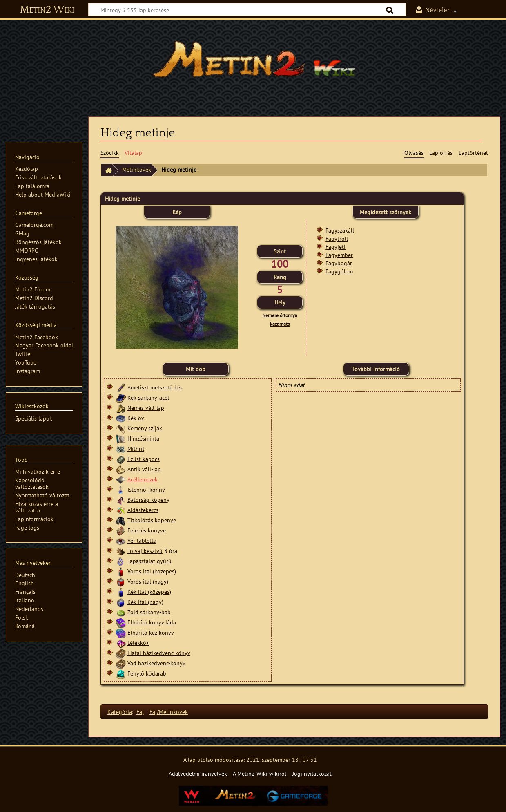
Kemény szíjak (145, 428)
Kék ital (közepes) (149, 592)
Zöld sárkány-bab (149, 612)
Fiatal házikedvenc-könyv (159, 653)
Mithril (136, 449)
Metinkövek (137, 169)
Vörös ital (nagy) (148, 581)
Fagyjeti (335, 247)
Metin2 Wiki (47, 10)
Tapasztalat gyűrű (149, 561)
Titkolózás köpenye (152, 520)
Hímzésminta (143, 438)
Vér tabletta (142, 540)
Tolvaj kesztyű (145, 551)
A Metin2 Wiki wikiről (260, 773)
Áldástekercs (143, 510)
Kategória (120, 712)
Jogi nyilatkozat (312, 773)
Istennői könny (146, 489)
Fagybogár (339, 263)
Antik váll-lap (144, 469)
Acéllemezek (143, 479)
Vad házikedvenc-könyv (156, 663)
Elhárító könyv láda (152, 622)
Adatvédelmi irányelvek (198, 773)
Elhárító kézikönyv (151, 632)
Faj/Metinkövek (169, 712)
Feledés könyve (147, 530)
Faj (140, 712)
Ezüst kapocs (144, 459)
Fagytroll (337, 238)
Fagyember (339, 255)
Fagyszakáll (340, 230)
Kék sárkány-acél (148, 397)
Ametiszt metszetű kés (155, 387)
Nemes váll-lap (146, 408)
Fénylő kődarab (147, 673)
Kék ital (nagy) (145, 602)
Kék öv (136, 418)
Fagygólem (339, 271)
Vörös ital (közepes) (152, 571)
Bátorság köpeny (148, 500)
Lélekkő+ (138, 643)
